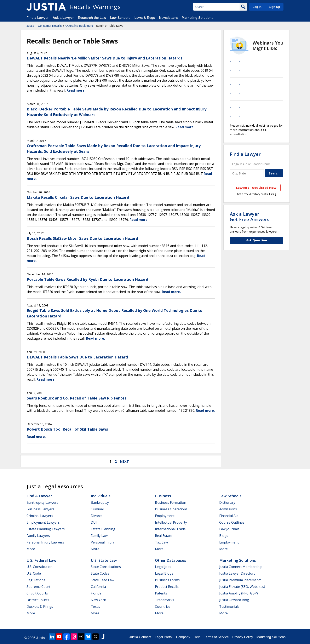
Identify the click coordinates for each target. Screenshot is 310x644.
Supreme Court (38, 587)
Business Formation (171, 502)
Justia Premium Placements (240, 580)
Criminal (97, 509)
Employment (165, 516)
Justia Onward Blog (234, 600)
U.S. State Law (104, 560)
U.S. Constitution (39, 567)
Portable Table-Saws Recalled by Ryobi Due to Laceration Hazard (87, 279)
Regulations (36, 580)
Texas (95, 606)
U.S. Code (34, 573)
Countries (163, 606)
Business (163, 496)
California (98, 587)
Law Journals (229, 529)
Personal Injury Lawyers (45, 542)
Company (183, 637)
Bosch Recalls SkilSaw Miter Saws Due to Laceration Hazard (82, 238)
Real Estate (164, 536)
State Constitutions (106, 567)
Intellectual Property (171, 522)
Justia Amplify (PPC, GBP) (239, 593)
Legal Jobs (163, 567)
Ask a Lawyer (64, 18)
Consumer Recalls (50, 26)
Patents (161, 593)
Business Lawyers (40, 509)
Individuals (101, 496)
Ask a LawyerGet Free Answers (250, 217)
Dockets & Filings (40, 606)
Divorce (97, 516)
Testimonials (229, 606)
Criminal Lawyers (40, 516)
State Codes (100, 573)
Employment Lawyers (43, 522)
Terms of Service (216, 637)
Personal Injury (103, 542)
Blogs (224, 536)
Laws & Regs (145, 18)
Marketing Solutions (198, 18)
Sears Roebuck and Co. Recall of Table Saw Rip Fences (77, 398)
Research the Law (92, 18)
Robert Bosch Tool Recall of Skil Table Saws (67, 429)
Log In (257, 7)
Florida (96, 593)
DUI (94, 522)
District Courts (38, 600)
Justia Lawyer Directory (237, 573)
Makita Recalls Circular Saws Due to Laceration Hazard (78, 197)
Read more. (76, 90)
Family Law (99, 536)
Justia (30, 26)
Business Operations (171, 509)
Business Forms (167, 580)
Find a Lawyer (38, 18)
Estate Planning (103, 529)
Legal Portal (164, 637)
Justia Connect (140, 637)
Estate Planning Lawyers (46, 529)
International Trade (170, 529)
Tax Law (161, 542)
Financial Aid (229, 516)
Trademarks (165, 600)
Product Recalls (167, 587)
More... (32, 549)
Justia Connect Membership (241, 567)
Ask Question (257, 240)
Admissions (228, 509)
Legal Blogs (164, 573)
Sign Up (274, 7)
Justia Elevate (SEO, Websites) (242, 587)
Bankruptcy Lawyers (42, 502)
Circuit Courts (37, 593)
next (124, 461)
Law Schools (120, 18)
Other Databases (171, 560)
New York (98, 600)
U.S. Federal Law (41, 560)
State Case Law (102, 580)
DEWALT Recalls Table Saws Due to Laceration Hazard (77, 357)
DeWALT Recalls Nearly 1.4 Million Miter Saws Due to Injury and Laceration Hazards (105, 58)
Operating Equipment (79, 26)
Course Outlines (232, 522)
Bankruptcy (100, 502)
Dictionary (227, 502)
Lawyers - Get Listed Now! (257, 188)
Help (197, 637)
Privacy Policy (243, 637)
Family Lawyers (38, 536)
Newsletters (168, 18)
